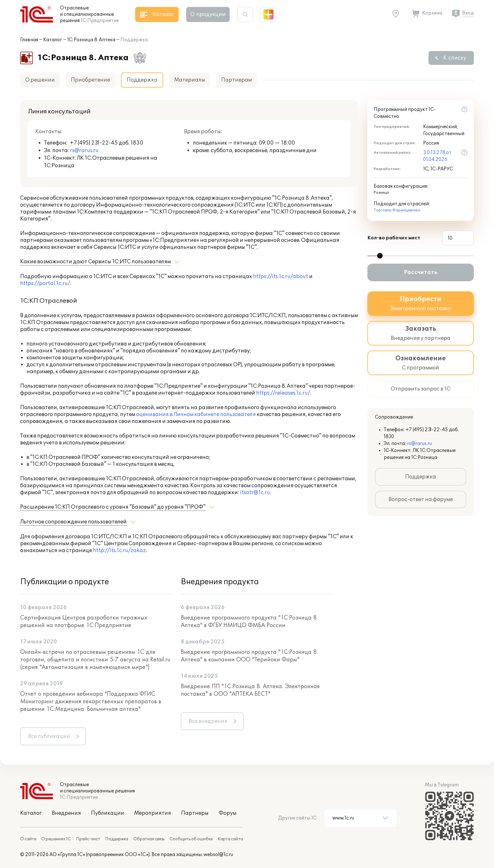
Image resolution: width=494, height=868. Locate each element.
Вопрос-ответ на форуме (421, 500)
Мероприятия (153, 813)
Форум (227, 813)
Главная (29, 40)
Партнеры (195, 813)
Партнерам (236, 80)
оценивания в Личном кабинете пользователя (196, 414)
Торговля (382, 210)
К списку (455, 58)
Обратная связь (149, 839)
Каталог (53, 40)
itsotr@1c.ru (255, 493)
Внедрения (66, 813)
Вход (468, 13)
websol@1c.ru (218, 855)
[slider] (380, 256)
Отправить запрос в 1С (421, 389)
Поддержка (421, 477)
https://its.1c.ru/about (281, 277)
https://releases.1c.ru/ (283, 393)
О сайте (28, 839)
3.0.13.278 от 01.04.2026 (437, 156)
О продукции (208, 14)
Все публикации (49, 736)
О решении (40, 80)
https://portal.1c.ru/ (45, 283)
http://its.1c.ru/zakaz (119, 551)
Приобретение (90, 80)
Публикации (108, 813)
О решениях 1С (56, 839)
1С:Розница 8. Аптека (91, 40)
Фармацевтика (406, 210)
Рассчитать (421, 272)
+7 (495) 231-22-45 (94, 143)
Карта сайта (230, 839)
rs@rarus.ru (84, 151)
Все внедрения (208, 721)
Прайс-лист (88, 839)
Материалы (190, 80)
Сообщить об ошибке (191, 839)
